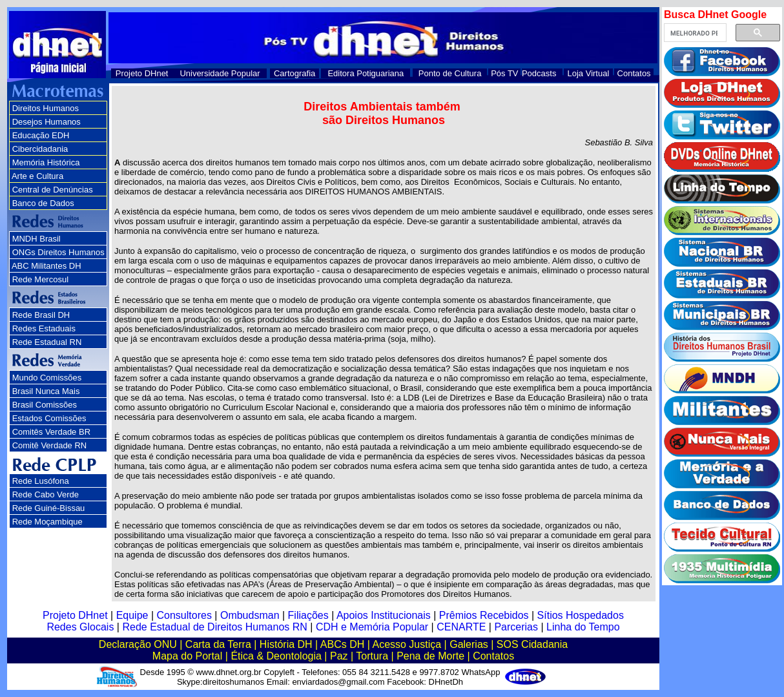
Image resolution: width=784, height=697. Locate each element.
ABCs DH (342, 644)
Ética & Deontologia (276, 656)
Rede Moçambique (47, 522)
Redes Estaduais (44, 328)
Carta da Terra (218, 644)
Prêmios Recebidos (484, 615)
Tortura (372, 656)
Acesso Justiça (407, 644)
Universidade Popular (220, 73)
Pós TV (504, 73)
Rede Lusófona (41, 481)
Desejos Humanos (46, 122)
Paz (339, 656)
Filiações (308, 615)
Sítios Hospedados (581, 615)
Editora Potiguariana (366, 73)
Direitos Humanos (46, 108)
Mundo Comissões (47, 378)
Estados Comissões (49, 418)
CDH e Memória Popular (372, 627)
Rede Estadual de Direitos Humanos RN (214, 627)
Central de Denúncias (53, 190)
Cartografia (294, 73)
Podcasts (539, 73)
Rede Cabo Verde (46, 494)
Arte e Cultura (37, 176)
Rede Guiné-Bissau (49, 508)
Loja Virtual (589, 73)
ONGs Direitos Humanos (58, 252)
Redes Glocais (80, 627)
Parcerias (516, 627)
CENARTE (461, 627)
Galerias (469, 644)
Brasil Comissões (45, 405)
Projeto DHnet (142, 73)
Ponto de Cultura (450, 73)
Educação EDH (41, 135)
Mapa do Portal (188, 656)
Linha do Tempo (583, 627)
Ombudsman (250, 615)
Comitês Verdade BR (51, 432)
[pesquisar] (694, 33)
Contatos (634, 73)
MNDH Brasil (36, 239)
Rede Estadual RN (47, 342)
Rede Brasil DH (41, 315)
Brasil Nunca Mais (46, 391)
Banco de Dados (43, 203)
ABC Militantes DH (46, 266)
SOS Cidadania (532, 644)
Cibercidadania (40, 149)
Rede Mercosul (40, 279)
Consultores (184, 615)
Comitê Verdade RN (50, 445)
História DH (286, 644)
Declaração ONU (138, 644)
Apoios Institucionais (384, 615)
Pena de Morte (430, 656)
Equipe (132, 615)
